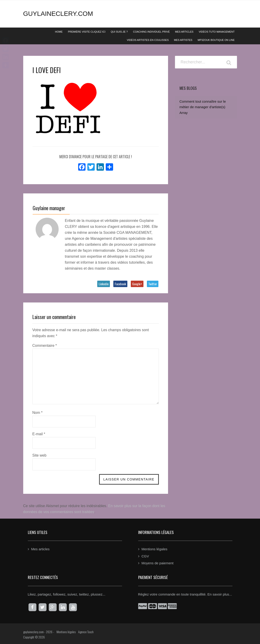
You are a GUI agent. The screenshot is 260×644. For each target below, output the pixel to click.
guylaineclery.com (58, 14)
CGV (145, 555)
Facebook (120, 284)
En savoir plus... (220, 594)
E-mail (39, 434)
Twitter (153, 284)
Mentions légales (155, 549)
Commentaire (45, 345)
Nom (37, 412)
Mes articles (40, 549)
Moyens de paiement (158, 563)
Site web (39, 455)
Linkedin (104, 284)
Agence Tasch (86, 631)
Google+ (137, 284)
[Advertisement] (206, 233)
